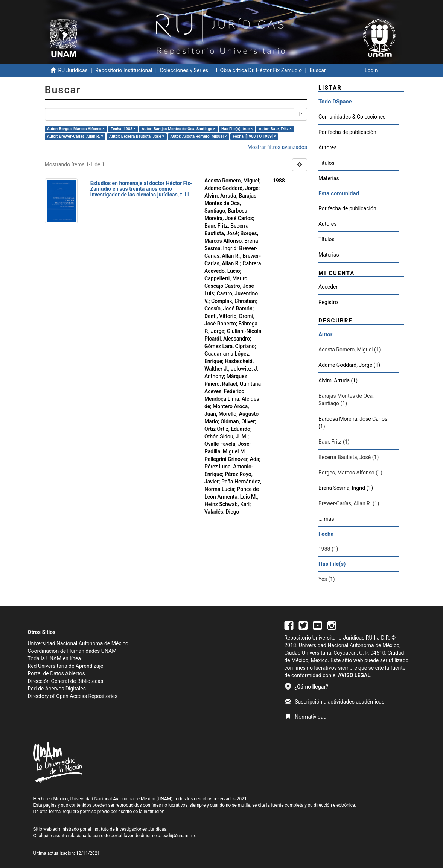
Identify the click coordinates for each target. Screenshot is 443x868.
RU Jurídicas (73, 70)
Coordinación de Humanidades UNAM (72, 651)
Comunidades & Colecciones (352, 117)
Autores (327, 147)
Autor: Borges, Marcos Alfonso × (76, 129)
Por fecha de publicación (347, 132)
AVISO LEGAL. (355, 675)
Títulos (327, 163)
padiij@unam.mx (179, 836)
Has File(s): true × (237, 129)
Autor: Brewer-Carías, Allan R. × (75, 136)
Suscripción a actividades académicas (335, 702)
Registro (328, 302)
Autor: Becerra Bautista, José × (137, 136)
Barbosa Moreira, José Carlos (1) (353, 423)
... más (326, 519)
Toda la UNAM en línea (54, 658)
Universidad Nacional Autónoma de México (78, 643)
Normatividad (306, 717)
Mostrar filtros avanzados (277, 147)
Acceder (328, 287)
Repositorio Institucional (124, 70)
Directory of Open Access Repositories (73, 696)
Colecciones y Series (184, 70)
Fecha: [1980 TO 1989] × (254, 136)
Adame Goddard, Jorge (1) (349, 365)
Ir (301, 114)
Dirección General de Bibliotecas (66, 681)
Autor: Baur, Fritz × (275, 129)
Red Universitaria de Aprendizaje (66, 666)
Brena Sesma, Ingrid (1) (346, 488)
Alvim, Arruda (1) (338, 380)
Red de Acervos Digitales (57, 689)
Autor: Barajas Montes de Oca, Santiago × (178, 129)
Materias (329, 178)
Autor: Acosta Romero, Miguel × (198, 136)
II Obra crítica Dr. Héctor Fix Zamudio (259, 70)
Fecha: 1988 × (123, 129)
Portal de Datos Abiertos (56, 673)
